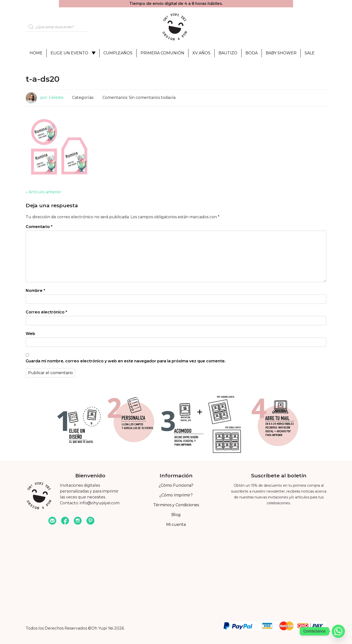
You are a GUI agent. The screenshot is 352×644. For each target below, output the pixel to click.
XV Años (201, 53)
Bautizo (228, 53)
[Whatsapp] (338, 631)
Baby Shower (281, 53)
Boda (252, 53)
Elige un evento (69, 53)
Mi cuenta (176, 524)
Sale (310, 53)
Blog (176, 515)
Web (30, 334)
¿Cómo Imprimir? (176, 495)
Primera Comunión (162, 53)
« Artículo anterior (44, 192)
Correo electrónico (46, 312)
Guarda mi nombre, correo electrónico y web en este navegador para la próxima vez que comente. (126, 361)
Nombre (35, 291)
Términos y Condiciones (176, 505)
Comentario (39, 227)
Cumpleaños (118, 53)
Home (36, 53)
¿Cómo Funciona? (176, 485)
